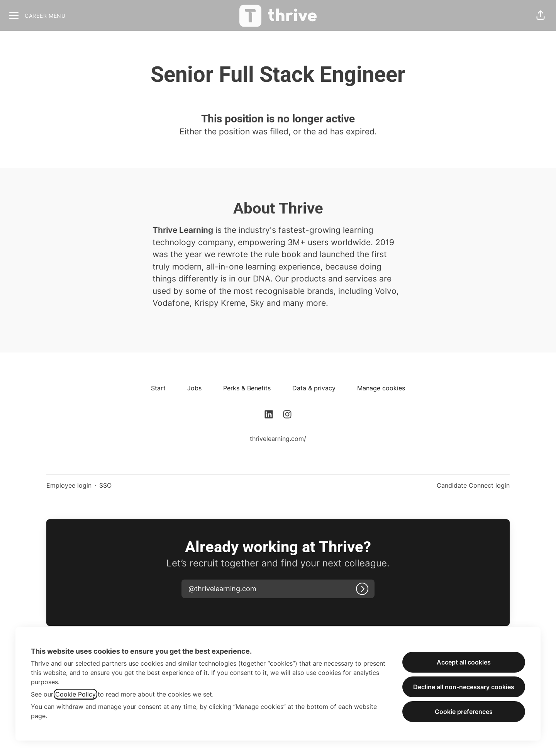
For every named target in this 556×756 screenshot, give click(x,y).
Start (158, 388)
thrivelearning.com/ (278, 439)
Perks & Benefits (247, 388)
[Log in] (362, 589)
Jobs (194, 388)
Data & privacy (314, 388)
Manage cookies (381, 388)
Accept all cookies (464, 662)
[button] (541, 15)
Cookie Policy (75, 694)
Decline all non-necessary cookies (464, 687)
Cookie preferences (464, 712)
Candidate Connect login (473, 485)
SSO (105, 485)
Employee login (69, 485)
